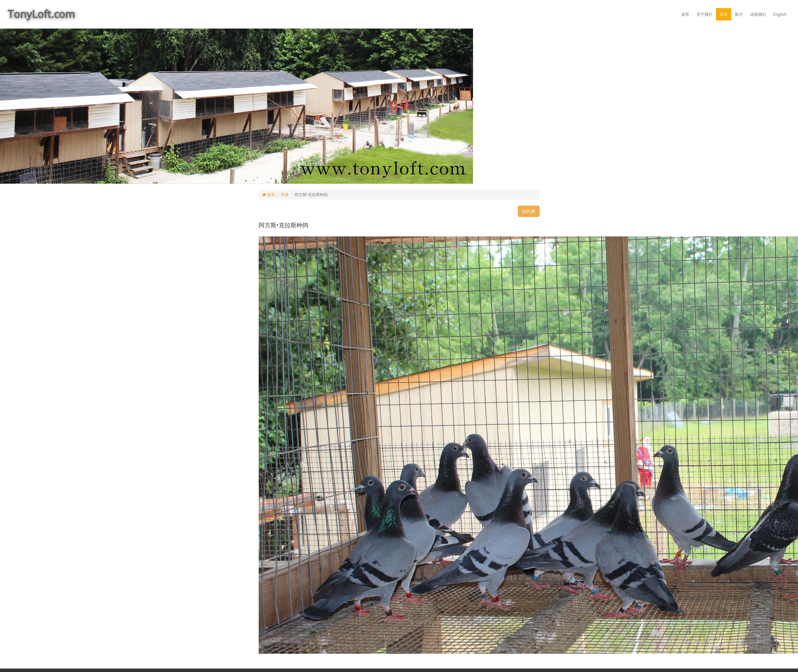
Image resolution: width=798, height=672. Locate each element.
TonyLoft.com (41, 14)
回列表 (529, 211)
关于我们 (704, 14)
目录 (724, 14)
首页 (685, 14)
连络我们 (758, 14)
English (780, 14)
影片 (739, 14)
